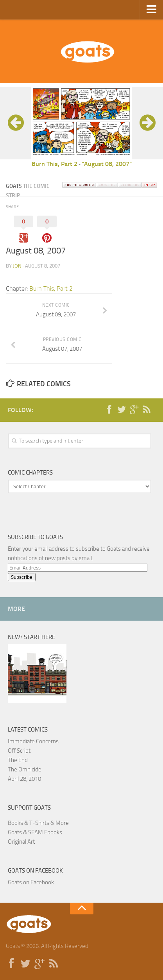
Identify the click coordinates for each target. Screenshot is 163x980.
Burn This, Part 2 (55, 164)
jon (17, 266)
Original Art (21, 842)
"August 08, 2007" (107, 164)
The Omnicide (25, 769)
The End (18, 760)
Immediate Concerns (33, 741)
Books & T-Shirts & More (38, 823)
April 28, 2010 (24, 779)
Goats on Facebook (35, 871)
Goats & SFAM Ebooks (35, 832)
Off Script (19, 751)
